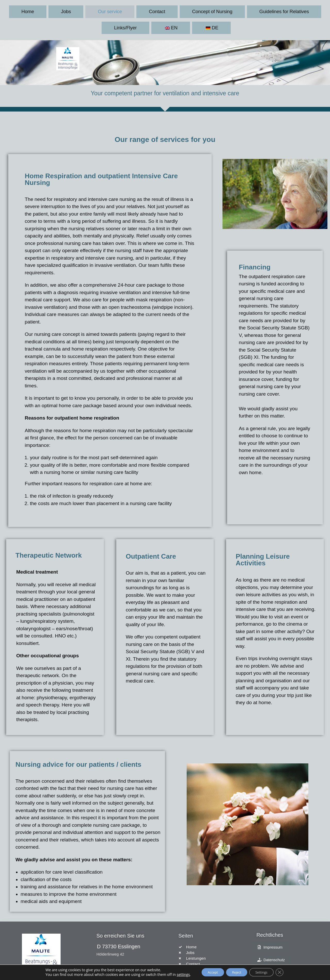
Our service (79, 11)
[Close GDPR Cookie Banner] (286, 972)
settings (176, 974)
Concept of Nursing (149, 11)
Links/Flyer (248, 11)
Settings (265, 972)
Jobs (50, 11)
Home (26, 11)
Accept (208, 972)
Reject (236, 972)
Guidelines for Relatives (202, 11)
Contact (110, 11)
